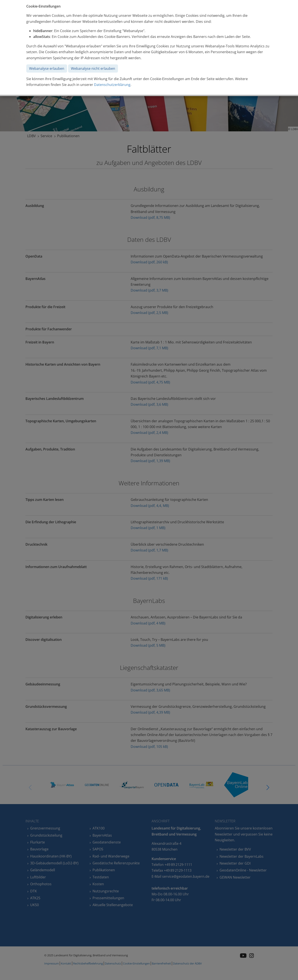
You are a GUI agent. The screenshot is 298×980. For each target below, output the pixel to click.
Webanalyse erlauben (47, 68)
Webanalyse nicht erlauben (93, 68)
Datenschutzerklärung (112, 85)
